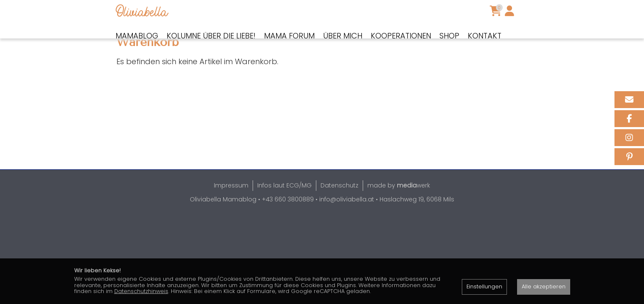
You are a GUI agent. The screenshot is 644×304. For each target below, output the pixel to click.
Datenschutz (340, 214)
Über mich (343, 36)
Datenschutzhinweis (141, 291)
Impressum (231, 214)
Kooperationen (401, 36)
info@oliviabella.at (347, 228)
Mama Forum (289, 36)
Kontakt (485, 36)
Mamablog (137, 36)
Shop (449, 36)
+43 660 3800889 (288, 228)
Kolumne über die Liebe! (211, 36)
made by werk (399, 214)
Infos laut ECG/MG (284, 214)
